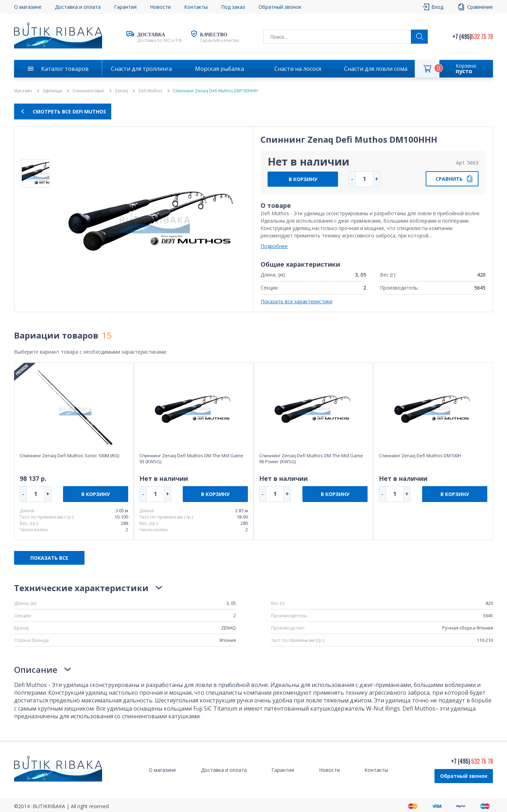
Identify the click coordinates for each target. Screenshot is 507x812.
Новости (160, 7)
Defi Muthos (150, 91)
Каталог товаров (65, 69)
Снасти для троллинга (141, 69)
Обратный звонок (280, 7)
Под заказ (233, 7)
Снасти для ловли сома (376, 69)
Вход (437, 7)
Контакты (196, 7)
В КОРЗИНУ (303, 179)
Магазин (23, 91)
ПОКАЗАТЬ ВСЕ (49, 558)
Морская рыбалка (220, 69)
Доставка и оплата (78, 7)
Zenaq (121, 91)
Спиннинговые (88, 91)
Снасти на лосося (298, 69)
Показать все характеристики (296, 301)
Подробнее (274, 246)
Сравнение (480, 7)
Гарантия (125, 7)
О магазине (28, 7)
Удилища (52, 91)
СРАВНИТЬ (449, 179)
